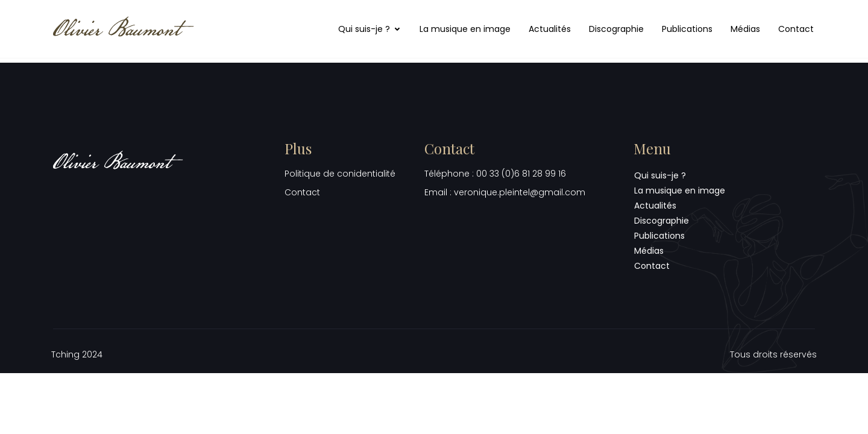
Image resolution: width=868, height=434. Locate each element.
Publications (687, 29)
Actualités (550, 29)
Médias (745, 29)
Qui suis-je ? (370, 29)
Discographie (616, 29)
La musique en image (465, 29)
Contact (796, 29)
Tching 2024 (77, 354)
